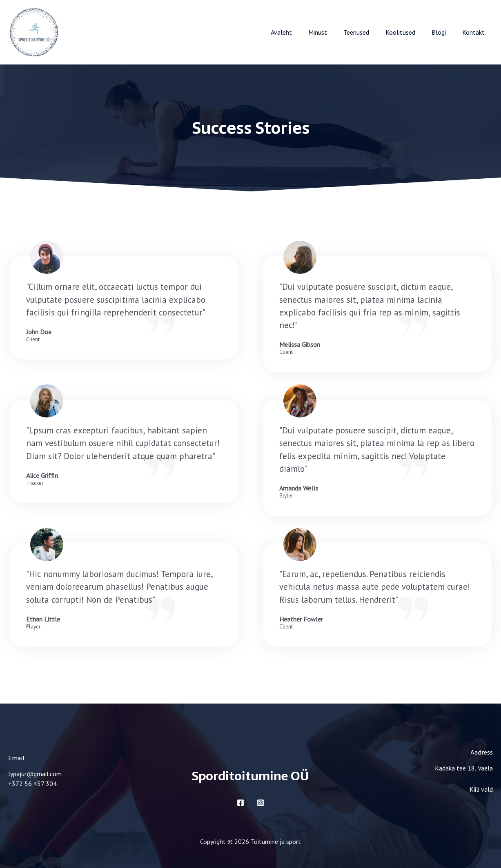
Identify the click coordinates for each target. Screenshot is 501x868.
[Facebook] (240, 803)
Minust (332, 32)
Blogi (444, 32)
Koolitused (409, 32)
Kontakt (475, 32)
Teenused (368, 32)
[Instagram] (261, 803)
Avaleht (299, 32)
